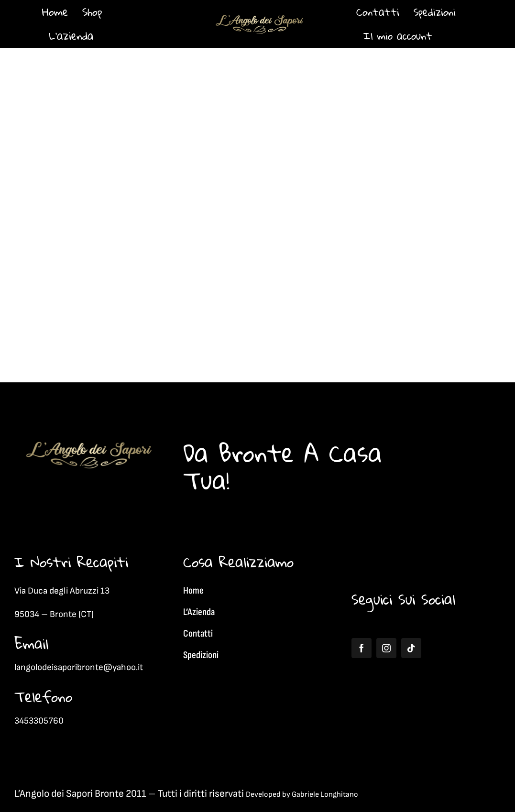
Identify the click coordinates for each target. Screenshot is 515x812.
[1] (259, 18)
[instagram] (386, 648)
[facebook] (362, 648)
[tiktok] (411, 648)
